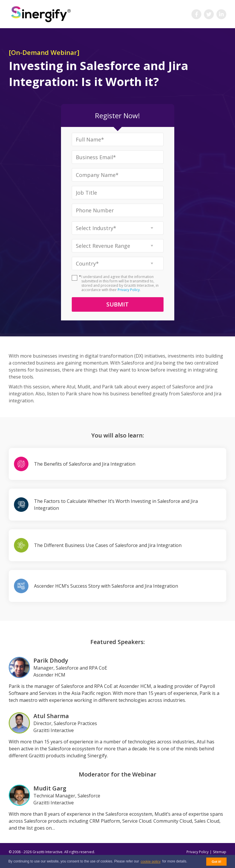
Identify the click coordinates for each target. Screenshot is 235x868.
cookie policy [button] (151, 862)
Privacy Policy (129, 290)
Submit (118, 304)
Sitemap (220, 852)
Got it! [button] (217, 862)
